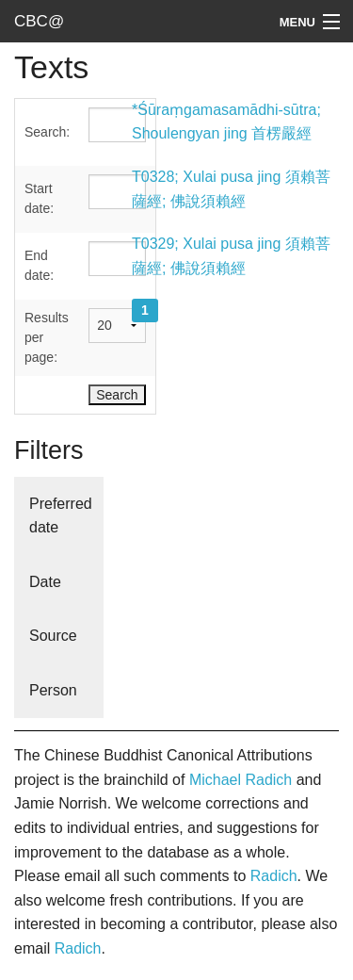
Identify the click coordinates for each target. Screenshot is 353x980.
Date (45, 582)
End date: (39, 265)
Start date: (39, 198)
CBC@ (39, 21)
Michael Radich (241, 780)
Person (53, 690)
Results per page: (47, 337)
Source (53, 636)
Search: (47, 132)
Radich (274, 876)
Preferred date (61, 516)
